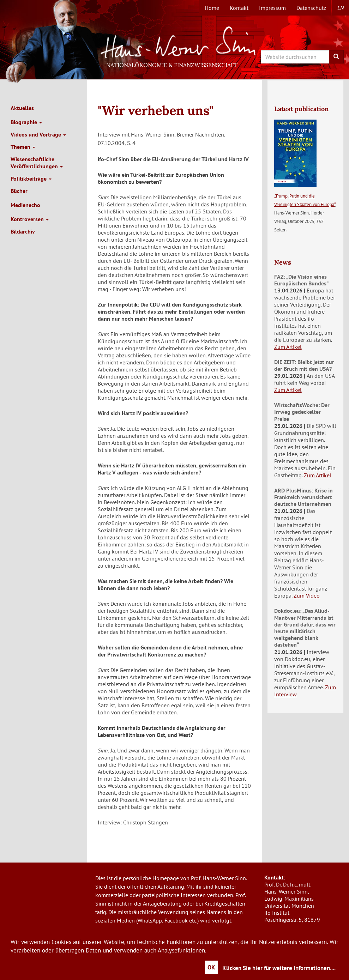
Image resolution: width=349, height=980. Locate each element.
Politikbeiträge (31, 179)
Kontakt (239, 8)
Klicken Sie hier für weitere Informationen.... (279, 968)
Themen (23, 147)
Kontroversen (30, 219)
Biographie (26, 122)
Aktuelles (22, 108)
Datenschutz (311, 8)
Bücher (19, 191)
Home (212, 8)
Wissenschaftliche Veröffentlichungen (37, 163)
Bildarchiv (23, 231)
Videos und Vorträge (38, 134)
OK (211, 967)
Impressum (272, 8)
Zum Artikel (288, 347)
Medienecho (25, 205)
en (341, 8)
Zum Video (307, 595)
